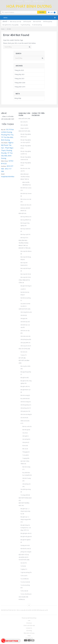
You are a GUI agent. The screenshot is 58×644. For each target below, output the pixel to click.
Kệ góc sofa (24, 128)
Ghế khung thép (48, 22)
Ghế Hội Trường (27, 478)
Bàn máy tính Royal (26, 268)
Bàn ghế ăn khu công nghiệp (11, 25)
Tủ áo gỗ (25, 455)
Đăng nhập (18, 98)
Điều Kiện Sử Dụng (38, 1)
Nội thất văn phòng (26, 298)
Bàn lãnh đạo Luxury (26, 188)
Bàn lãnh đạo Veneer (26, 193)
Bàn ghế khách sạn (26, 390)
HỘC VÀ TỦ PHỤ (23, 349)
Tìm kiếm (42, 12)
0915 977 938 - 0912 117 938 (7, 169)
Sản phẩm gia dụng (26, 489)
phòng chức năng (25, 552)
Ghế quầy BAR (24, 343)
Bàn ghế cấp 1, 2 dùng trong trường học (25, 511)
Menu (5, 18)
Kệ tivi (24, 446)
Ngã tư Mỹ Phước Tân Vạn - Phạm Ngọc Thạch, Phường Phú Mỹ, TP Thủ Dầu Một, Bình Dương (7, 150)
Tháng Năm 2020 (20, 83)
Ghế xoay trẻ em (25, 346)
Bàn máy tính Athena (26, 251)
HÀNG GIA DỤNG (25, 421)
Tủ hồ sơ (23, 576)
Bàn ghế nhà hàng (25, 286)
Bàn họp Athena (25, 217)
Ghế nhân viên (24, 336)
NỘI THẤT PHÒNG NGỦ (25, 498)
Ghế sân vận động (25, 414)
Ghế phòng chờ (25, 408)
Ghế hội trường (24, 402)
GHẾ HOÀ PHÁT (23, 309)
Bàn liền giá (25, 430)
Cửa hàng (29, 631)
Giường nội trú (24, 545)
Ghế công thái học (25, 312)
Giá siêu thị (24, 418)
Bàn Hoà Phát (37, 22)
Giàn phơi (25, 442)
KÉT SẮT (21, 358)
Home (3, 29)
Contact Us (28, 1)
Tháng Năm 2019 (20, 87)
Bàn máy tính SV (25, 277)
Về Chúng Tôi (19, 1)
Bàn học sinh (26, 426)
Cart (52, 12)
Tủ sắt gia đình (24, 495)
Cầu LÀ (24, 433)
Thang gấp (25, 452)
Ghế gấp (23, 318)
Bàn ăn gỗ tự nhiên (25, 366)
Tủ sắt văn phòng (37, 25)
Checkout (29, 623)
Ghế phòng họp (25, 339)
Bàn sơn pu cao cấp (16, 22)
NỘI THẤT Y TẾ (23, 555)
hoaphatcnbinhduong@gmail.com (13, 177)
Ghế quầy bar (24, 411)
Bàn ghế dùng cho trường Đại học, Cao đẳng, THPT (26, 528)
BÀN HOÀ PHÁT (23, 131)
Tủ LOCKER (23, 579)
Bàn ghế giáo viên (25, 533)
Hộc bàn (23, 352)
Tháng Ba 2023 (19, 70)
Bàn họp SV (24, 238)
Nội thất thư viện (25, 549)
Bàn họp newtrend (25, 229)
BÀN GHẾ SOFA (23, 119)
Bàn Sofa (23, 122)
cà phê (22, 289)
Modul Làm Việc (25, 205)
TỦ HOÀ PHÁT (22, 560)
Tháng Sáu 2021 (19, 78)
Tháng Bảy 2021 (20, 74)
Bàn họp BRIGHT (25, 220)
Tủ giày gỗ (25, 458)
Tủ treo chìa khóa (25, 594)
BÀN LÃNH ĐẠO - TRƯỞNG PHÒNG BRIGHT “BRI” (25, 177)
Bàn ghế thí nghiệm (26, 540)
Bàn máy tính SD (25, 274)
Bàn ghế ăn (23, 378)
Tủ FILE (22, 566)
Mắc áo (24, 449)
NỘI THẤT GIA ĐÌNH (24, 360)
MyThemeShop (32, 618)
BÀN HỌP (21, 213)
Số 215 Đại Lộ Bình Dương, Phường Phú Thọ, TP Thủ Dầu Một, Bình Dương (7, 135)
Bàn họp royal (24, 234)
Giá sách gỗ (26, 439)
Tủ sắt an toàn (24, 582)
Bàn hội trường (24, 395)
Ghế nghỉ (25, 436)
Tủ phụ (22, 355)
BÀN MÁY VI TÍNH (23, 248)
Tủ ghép (23, 569)
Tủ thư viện (23, 591)
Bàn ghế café (24, 386)
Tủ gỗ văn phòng (25, 25)
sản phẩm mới (23, 557)
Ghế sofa (23, 125)
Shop (29, 636)
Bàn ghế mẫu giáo (25, 536)
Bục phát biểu (24, 398)
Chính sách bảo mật (29, 625)
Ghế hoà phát (27, 22)
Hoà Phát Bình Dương (29, 6)
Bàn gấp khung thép (26, 372)
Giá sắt (22, 563)
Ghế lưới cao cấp (25, 331)
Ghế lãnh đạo (24, 322)
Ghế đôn (23, 315)
